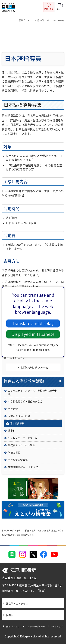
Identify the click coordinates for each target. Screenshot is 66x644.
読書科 (12, 431)
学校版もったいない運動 (21, 445)
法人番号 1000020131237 (19, 578)
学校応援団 (14, 453)
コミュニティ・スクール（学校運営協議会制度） (33, 392)
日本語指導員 (17, 423)
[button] (60, 7)
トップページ (8, 531)
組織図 (10, 615)
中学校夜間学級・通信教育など (25, 402)
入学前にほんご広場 (19, 416)
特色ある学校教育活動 (24, 381)
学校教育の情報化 (18, 460)
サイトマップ (57, 627)
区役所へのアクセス (17, 604)
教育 (34, 531)
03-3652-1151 (26, 591)
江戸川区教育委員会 (48, 531)
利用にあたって (12, 627)
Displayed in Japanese (33, 334)
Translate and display (33, 324)
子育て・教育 (23, 531)
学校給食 (13, 409)
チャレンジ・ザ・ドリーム (23, 438)
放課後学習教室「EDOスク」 (24, 467)
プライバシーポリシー (35, 627)
